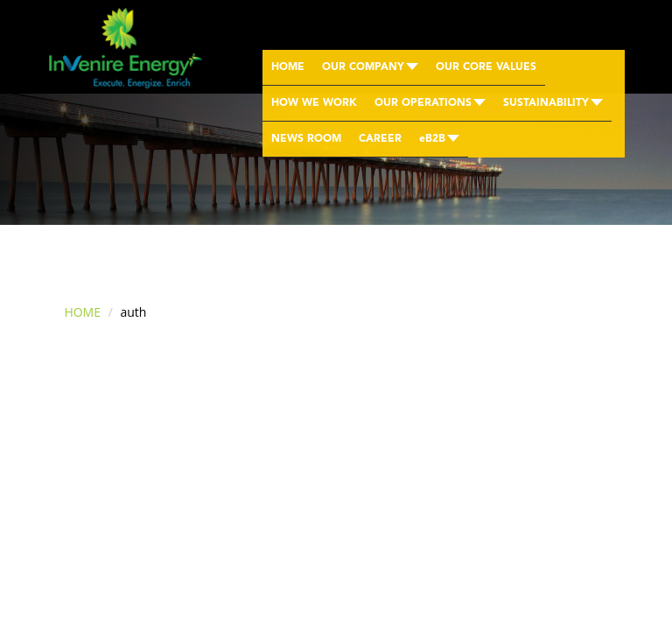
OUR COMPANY (370, 67)
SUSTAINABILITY (553, 103)
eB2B (439, 139)
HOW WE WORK (314, 103)
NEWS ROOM (306, 139)
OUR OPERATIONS (430, 103)
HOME (288, 67)
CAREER (380, 139)
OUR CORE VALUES (486, 67)
